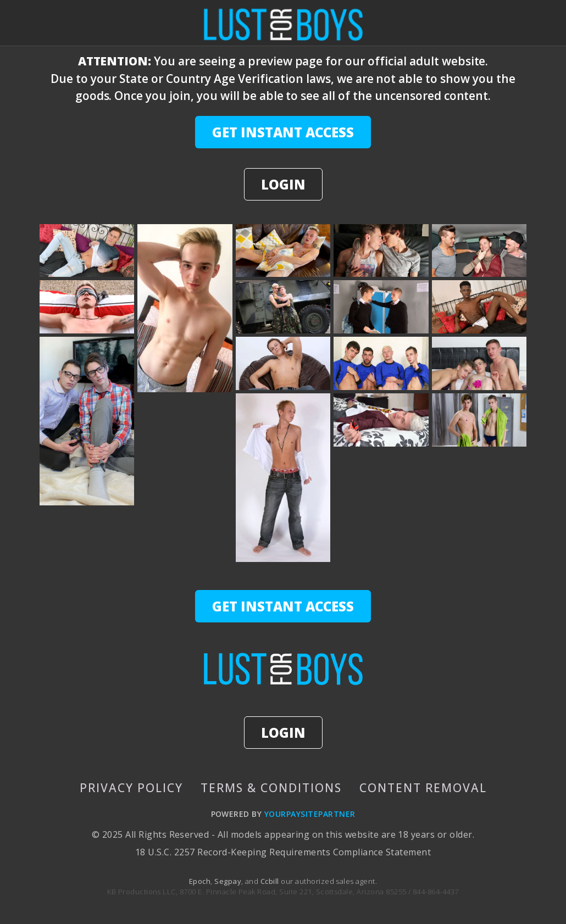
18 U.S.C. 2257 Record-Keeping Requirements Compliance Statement (283, 852)
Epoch (200, 881)
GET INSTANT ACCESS (283, 132)
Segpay (228, 881)
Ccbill (270, 881)
